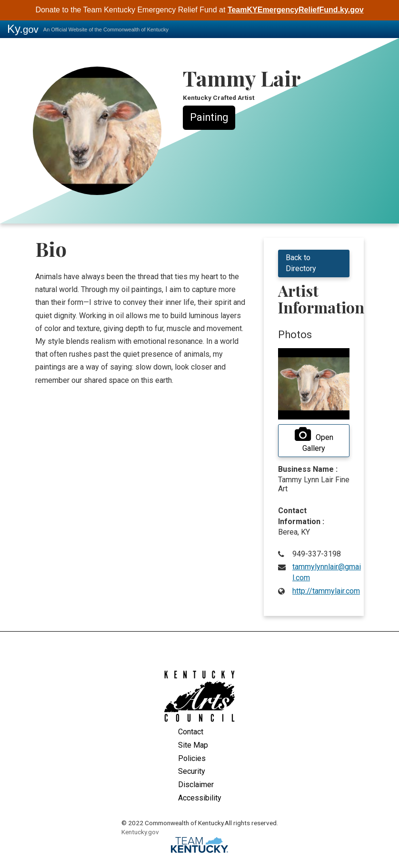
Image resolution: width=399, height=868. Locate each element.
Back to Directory (301, 263)
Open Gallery (314, 440)
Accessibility (200, 798)
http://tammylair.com (326, 591)
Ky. (23, 29)
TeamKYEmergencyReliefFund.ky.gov (296, 10)
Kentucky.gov (140, 832)
